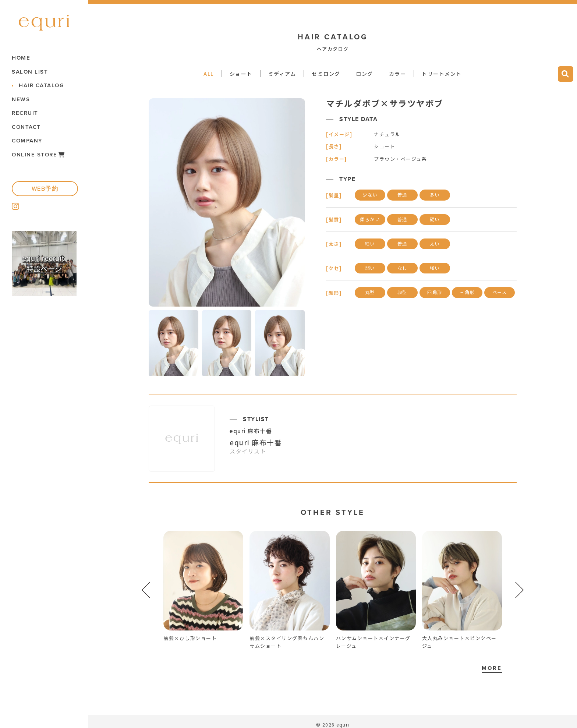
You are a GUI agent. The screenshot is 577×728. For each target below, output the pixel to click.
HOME (21, 58)
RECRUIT (25, 113)
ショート (241, 74)
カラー (398, 74)
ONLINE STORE (38, 155)
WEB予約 (45, 189)
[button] (520, 590)
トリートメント (442, 74)
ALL (209, 74)
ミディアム (282, 74)
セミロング (326, 74)
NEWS (21, 100)
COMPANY (27, 141)
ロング (364, 74)
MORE (492, 668)
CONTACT (26, 127)
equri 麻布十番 (251, 431)
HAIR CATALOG (41, 86)
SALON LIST (30, 72)
